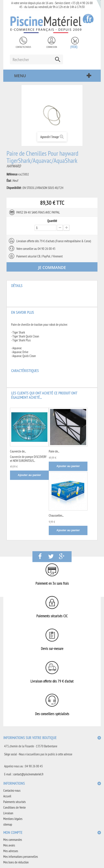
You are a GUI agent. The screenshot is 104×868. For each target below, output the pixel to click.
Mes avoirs (9, 845)
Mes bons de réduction (16, 862)
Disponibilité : (14, 188)
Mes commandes (13, 840)
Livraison (8, 813)
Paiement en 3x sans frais (52, 583)
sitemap (8, 824)
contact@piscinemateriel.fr (28, 774)
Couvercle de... (18, 451)
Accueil (7, 796)
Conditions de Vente (14, 807)
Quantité (52, 221)
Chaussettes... (56, 515)
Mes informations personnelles (21, 857)
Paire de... (54, 451)
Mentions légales (13, 819)
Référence (12, 174)
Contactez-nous (23, 47)
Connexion (52, 47)
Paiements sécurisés (14, 802)
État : (9, 181)
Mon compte (13, 832)
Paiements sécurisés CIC (52, 616)
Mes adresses (11, 851)
